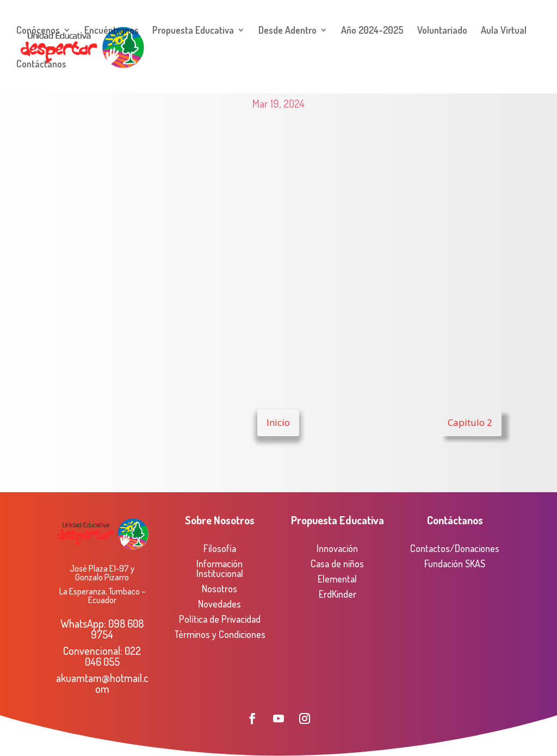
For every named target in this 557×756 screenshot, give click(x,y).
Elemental (337, 579)
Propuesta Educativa (193, 31)
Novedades (219, 604)
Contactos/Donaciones (455, 548)
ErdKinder (338, 594)
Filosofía (220, 548)
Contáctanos (41, 65)
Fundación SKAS (455, 563)
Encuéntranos (112, 31)
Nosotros (219, 588)
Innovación (337, 548)
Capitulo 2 (470, 422)
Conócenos (38, 31)
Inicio (278, 422)
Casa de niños (337, 563)
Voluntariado (442, 31)
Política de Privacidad (220, 619)
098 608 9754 (117, 629)
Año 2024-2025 (372, 31)
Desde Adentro (287, 31)
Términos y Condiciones (220, 634)
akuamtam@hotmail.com (102, 683)
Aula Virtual (504, 31)
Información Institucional (220, 568)
